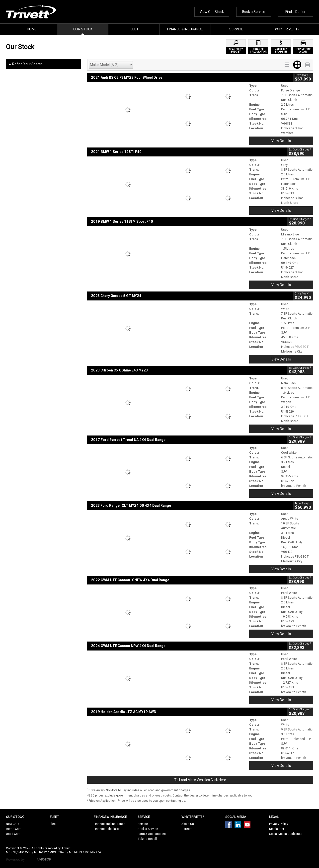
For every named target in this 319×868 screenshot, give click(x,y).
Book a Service (254, 12)
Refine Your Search (26, 64)
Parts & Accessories (152, 834)
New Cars (13, 824)
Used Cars (13, 834)
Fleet (53, 824)
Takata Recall (147, 839)
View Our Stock (212, 12)
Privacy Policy (279, 824)
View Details (281, 141)
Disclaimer (277, 829)
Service (143, 824)
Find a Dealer (295, 12)
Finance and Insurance (110, 824)
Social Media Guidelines (286, 834)
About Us (188, 824)
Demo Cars (14, 829)
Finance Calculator (107, 829)
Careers (187, 829)
